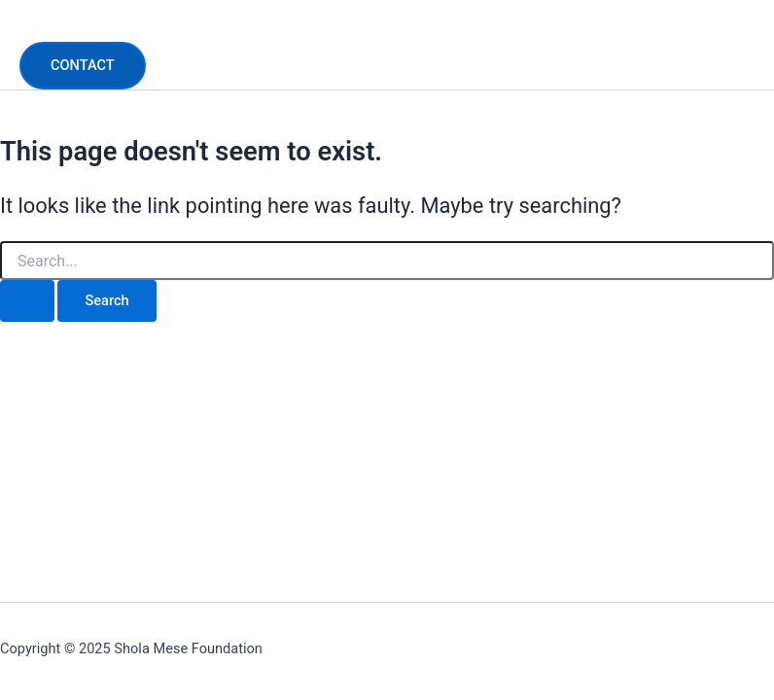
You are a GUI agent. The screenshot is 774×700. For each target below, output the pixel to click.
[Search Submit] (27, 301)
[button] (83, 66)
